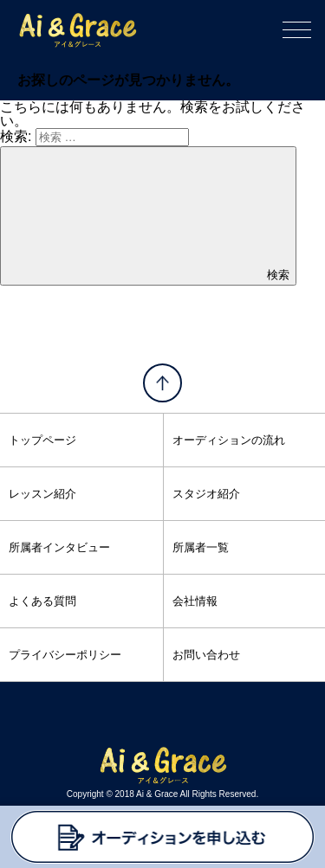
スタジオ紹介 (206, 494)
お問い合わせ (206, 655)
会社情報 (195, 601)
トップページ (42, 440)
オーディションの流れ (229, 440)
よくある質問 (42, 601)
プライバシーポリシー (65, 655)
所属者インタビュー (59, 547)
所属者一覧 (201, 547)
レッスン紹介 (42, 494)
